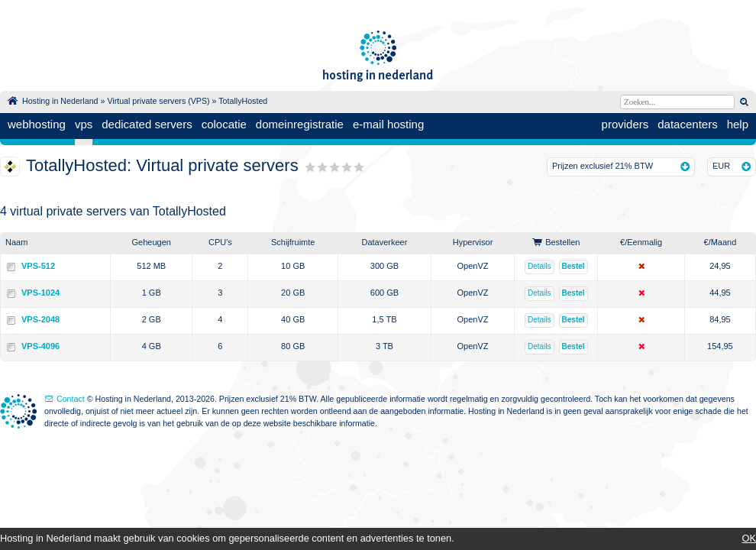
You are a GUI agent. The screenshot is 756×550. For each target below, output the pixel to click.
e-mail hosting (388, 124)
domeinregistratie (300, 124)
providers (625, 124)
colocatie (224, 124)
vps (84, 124)
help (738, 124)
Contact (71, 399)
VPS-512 (38, 266)
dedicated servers (147, 124)
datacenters (687, 124)
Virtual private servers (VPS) (158, 101)
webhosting (37, 124)
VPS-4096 (40, 346)
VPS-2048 (40, 319)
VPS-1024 (40, 293)
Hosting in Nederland (60, 101)
